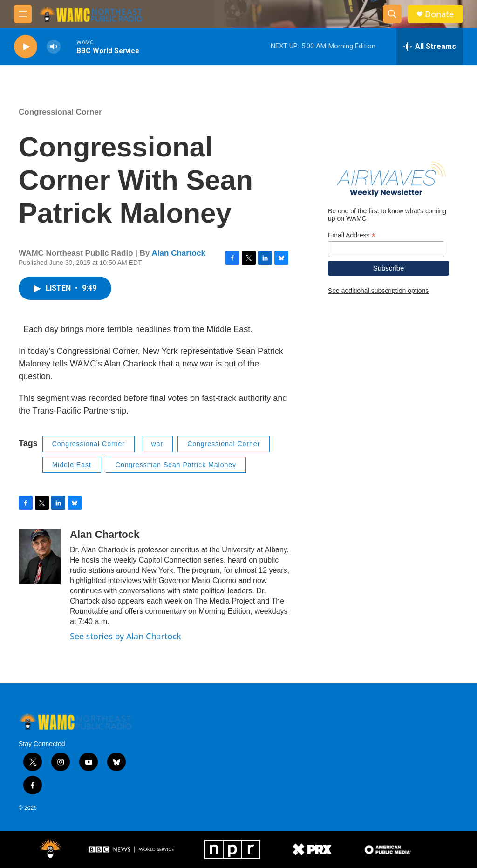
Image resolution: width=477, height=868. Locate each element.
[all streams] (430, 47)
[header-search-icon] (392, 14)
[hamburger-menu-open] (23, 14)
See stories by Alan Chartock (126, 636)
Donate (439, 14)
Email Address (352, 235)
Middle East (72, 465)
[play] (26, 47)
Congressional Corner (60, 112)
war (157, 444)
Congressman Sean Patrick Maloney (176, 465)
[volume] (54, 47)
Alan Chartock (179, 253)
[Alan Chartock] (40, 556)
